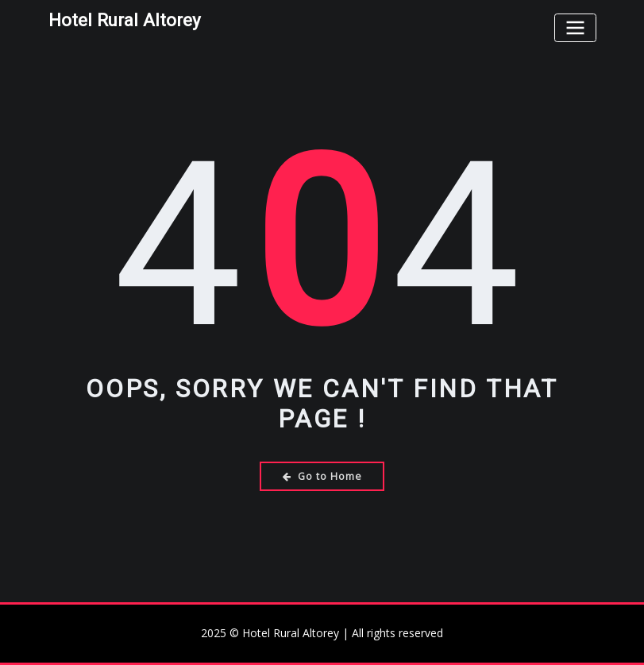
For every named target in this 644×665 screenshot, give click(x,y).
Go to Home (322, 476)
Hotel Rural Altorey (125, 20)
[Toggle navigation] (575, 27)
